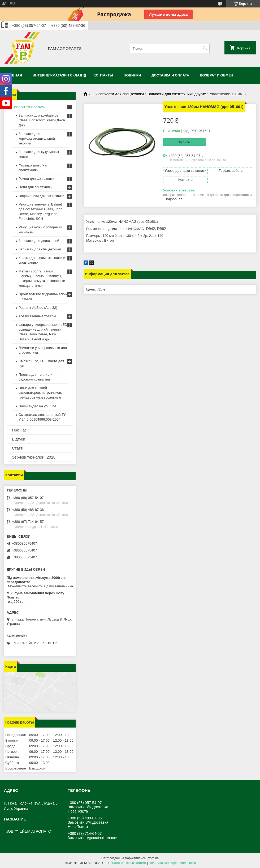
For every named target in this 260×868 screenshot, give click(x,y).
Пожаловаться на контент (127, 863)
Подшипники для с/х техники (41, 196)
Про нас (19, 430)
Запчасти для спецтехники (121, 94)
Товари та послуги (29, 107)
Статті (18, 448)
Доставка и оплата (170, 75)
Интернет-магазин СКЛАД (57, 75)
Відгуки (19, 439)
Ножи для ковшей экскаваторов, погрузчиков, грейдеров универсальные (40, 393)
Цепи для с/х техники (35, 187)
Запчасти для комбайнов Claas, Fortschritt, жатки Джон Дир (42, 120)
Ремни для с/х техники (36, 179)
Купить (184, 142)
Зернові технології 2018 (34, 457)
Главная (14, 75)
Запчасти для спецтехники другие (177, 94)
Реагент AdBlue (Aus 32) (38, 308)
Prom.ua (153, 858)
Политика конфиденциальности (172, 863)
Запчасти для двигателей (39, 241)
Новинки (132, 75)
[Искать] (205, 48)
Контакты (103, 75)
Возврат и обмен (216, 75)
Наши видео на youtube (37, 406)
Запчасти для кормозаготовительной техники (37, 138)
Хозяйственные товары (37, 316)
